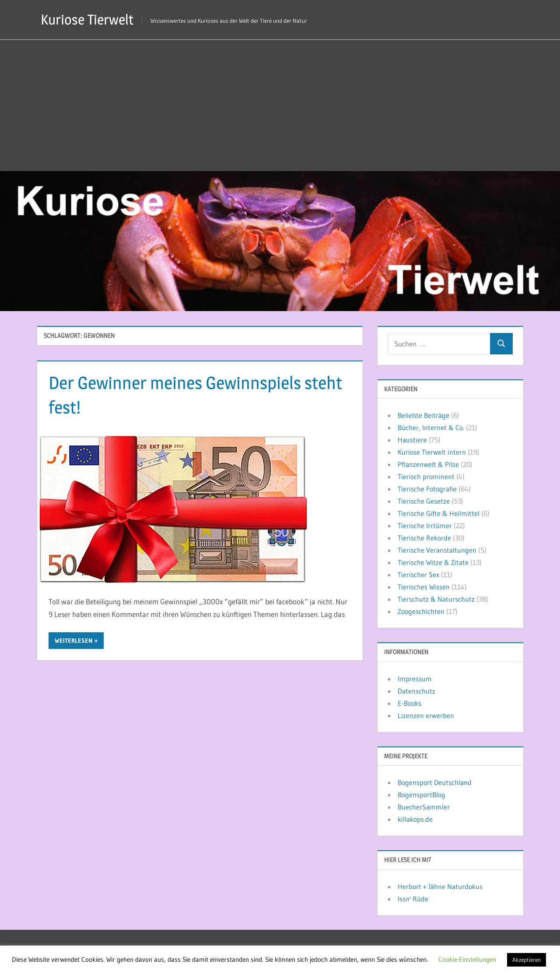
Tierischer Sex (418, 575)
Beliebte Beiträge (423, 415)
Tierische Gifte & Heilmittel (439, 513)
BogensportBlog (422, 795)
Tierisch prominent (426, 476)
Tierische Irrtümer (425, 526)
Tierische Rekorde (424, 538)
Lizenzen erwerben (426, 715)
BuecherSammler (424, 807)
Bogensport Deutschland (435, 782)
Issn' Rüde (413, 899)
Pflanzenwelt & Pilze (428, 464)
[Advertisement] (280, 105)
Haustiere (412, 440)
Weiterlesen (74, 641)
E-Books (409, 703)
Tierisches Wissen (424, 587)
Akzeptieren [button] (527, 960)
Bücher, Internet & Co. (431, 427)
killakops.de (415, 819)
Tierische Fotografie (427, 489)
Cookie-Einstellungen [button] (467, 959)
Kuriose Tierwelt (87, 19)
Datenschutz (416, 691)
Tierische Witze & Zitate (433, 562)
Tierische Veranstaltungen (437, 550)
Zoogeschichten (421, 611)
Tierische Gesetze (424, 501)
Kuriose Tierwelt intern (432, 452)
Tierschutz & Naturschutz (436, 599)
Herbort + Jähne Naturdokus (440, 886)
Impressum (415, 679)
